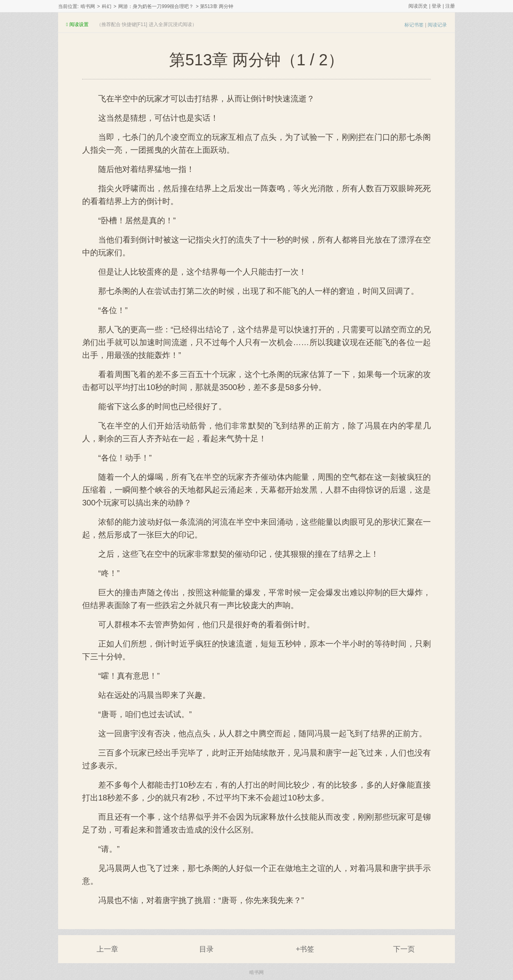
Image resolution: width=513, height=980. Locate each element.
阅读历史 (418, 6)
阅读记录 (437, 25)
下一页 (404, 949)
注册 (450, 6)
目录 (206, 949)
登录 (436, 6)
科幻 (107, 6)
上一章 (107, 949)
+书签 (305, 949)
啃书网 (88, 6)
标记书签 (414, 25)
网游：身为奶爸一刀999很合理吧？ (156, 6)
